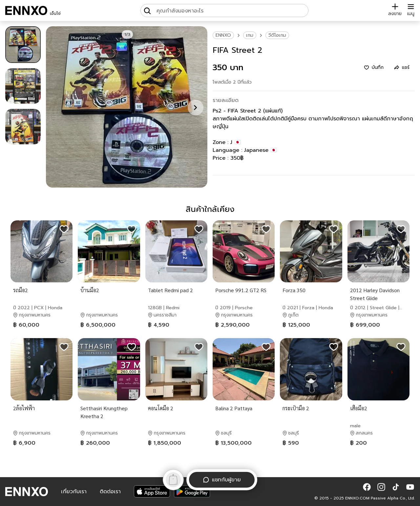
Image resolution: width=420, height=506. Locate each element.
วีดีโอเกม (277, 35)
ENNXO (223, 35)
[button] (367, 487)
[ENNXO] (26, 10)
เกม (250, 35)
